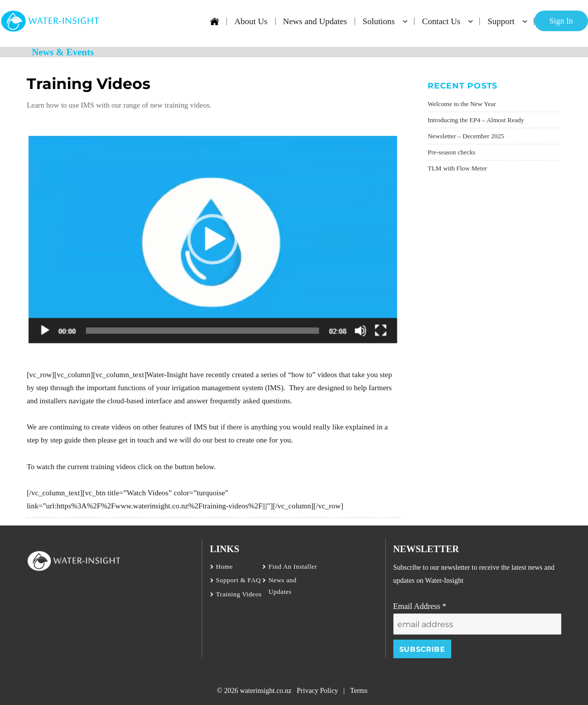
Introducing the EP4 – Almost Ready (476, 120)
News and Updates (315, 21)
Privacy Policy (317, 691)
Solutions (379, 21)
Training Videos (239, 594)
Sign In (561, 21)
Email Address (420, 606)
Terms (359, 691)
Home (224, 566)
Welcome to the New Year (462, 104)
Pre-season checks (451, 152)
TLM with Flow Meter (457, 168)
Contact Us (441, 21)
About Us (251, 21)
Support (501, 21)
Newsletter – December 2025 (466, 136)
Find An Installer (293, 566)
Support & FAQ (238, 580)
